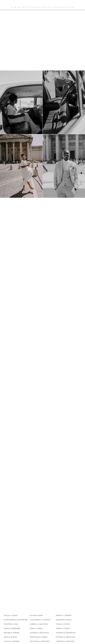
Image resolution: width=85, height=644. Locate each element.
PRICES (40, 7)
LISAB (12, 7)
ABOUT (20, 7)
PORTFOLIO (30, 7)
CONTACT (49, 7)
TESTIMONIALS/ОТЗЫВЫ (65, 7)
